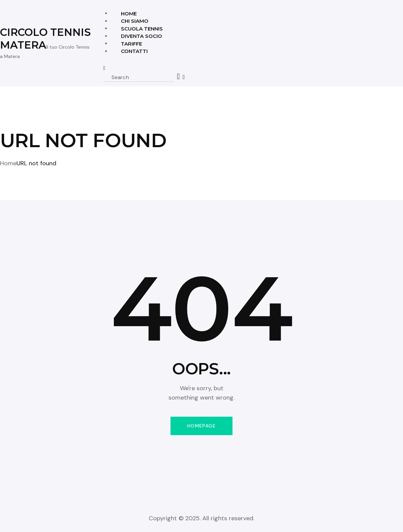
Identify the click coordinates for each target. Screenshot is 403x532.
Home (8, 163)
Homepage (202, 426)
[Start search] (179, 77)
